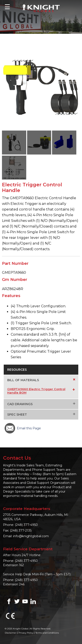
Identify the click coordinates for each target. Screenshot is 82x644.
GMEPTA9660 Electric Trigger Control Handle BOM (36, 391)
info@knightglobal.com (31, 536)
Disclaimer (11, 633)
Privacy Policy (26, 633)
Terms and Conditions (47, 633)
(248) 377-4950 (26, 525)
